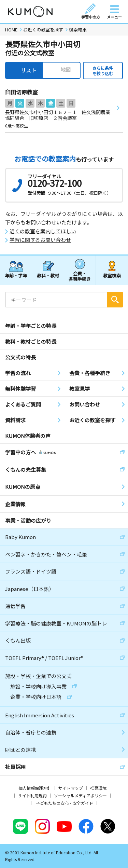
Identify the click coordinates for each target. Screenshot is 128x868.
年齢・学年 (16, 275)
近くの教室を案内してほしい (43, 231)
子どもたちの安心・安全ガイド (65, 803)
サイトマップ (71, 788)
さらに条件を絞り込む (103, 71)
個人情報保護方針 (35, 788)
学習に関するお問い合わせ (40, 240)
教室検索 (112, 275)
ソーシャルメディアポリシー (80, 795)
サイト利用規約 (32, 795)
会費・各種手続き (80, 276)
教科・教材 (48, 275)
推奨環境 (98, 788)
